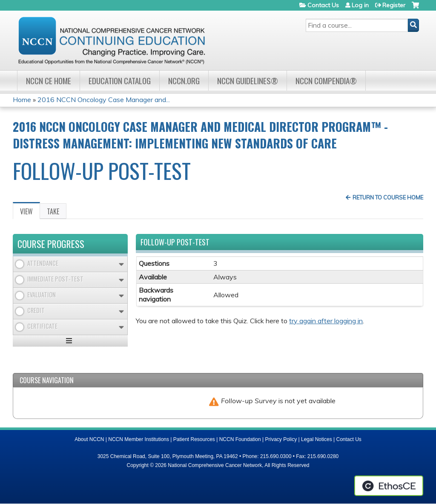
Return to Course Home (388, 197)
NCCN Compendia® (326, 81)
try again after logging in (326, 321)
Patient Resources (194, 439)
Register (394, 5)
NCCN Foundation (240, 439)
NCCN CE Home (49, 81)
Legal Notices (317, 439)
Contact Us (323, 5)
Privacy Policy (281, 439)
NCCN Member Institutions (139, 439)
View (30, 213)
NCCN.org (184, 81)
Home (22, 100)
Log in (360, 5)
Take (53, 211)
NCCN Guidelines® (248, 81)
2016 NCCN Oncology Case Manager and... (104, 100)
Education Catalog (120, 81)
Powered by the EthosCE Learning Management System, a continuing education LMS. (389, 486)
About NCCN (89, 439)
